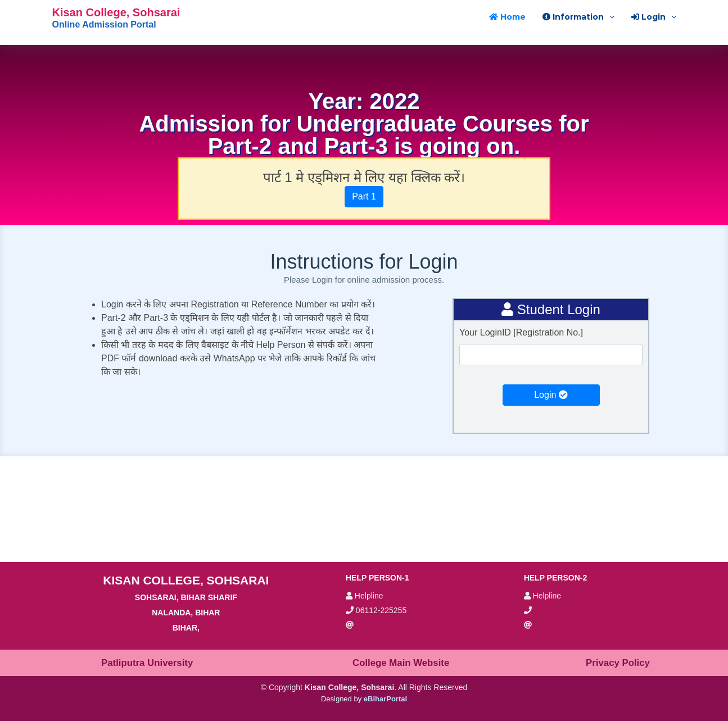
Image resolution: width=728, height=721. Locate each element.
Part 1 (364, 196)
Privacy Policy (618, 663)
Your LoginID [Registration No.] (521, 332)
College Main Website (401, 663)
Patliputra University (147, 663)
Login (551, 395)
